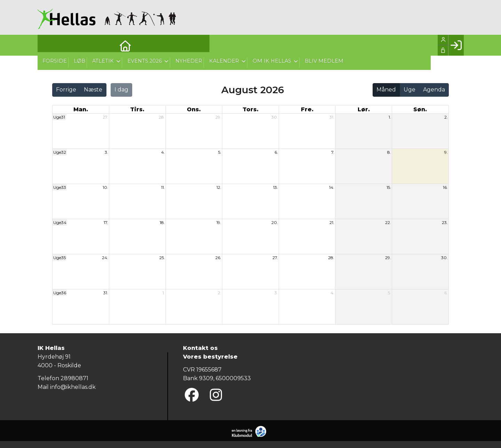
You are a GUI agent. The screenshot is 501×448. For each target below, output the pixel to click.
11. (163, 187)
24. (105, 258)
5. (220, 152)
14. (332, 187)
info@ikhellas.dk (73, 387)
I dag (121, 90)
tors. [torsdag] (250, 109)
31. (332, 117)
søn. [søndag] (420, 109)
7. (333, 152)
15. (389, 187)
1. (390, 117)
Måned (386, 90)
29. (218, 117)
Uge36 (60, 293)
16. (445, 187)
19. (219, 222)
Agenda (434, 90)
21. (332, 222)
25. (162, 258)
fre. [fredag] (307, 109)
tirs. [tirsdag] (137, 109)
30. (275, 117)
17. (106, 222)
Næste (93, 90)
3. (106, 152)
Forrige (66, 90)
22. (388, 222)
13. (276, 187)
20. (275, 222)
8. (389, 152)
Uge (409, 90)
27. (105, 117)
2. (446, 117)
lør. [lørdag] (364, 109)
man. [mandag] (81, 109)
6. (276, 152)
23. (445, 222)
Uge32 (60, 152)
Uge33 (60, 187)
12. (219, 187)
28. (162, 117)
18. (162, 222)
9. (446, 152)
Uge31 (59, 117)
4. (163, 152)
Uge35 (59, 258)
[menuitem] (48, 45)
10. (105, 187)
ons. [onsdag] (194, 109)
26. (218, 258)
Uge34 (60, 222)
